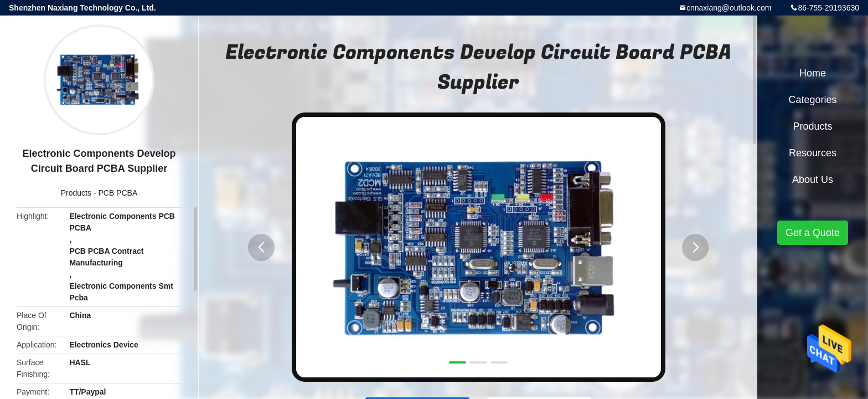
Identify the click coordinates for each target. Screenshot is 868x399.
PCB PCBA (118, 193)
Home (813, 73)
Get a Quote (813, 233)
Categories (812, 100)
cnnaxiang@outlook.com (729, 8)
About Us (813, 180)
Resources (813, 153)
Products (76, 193)
